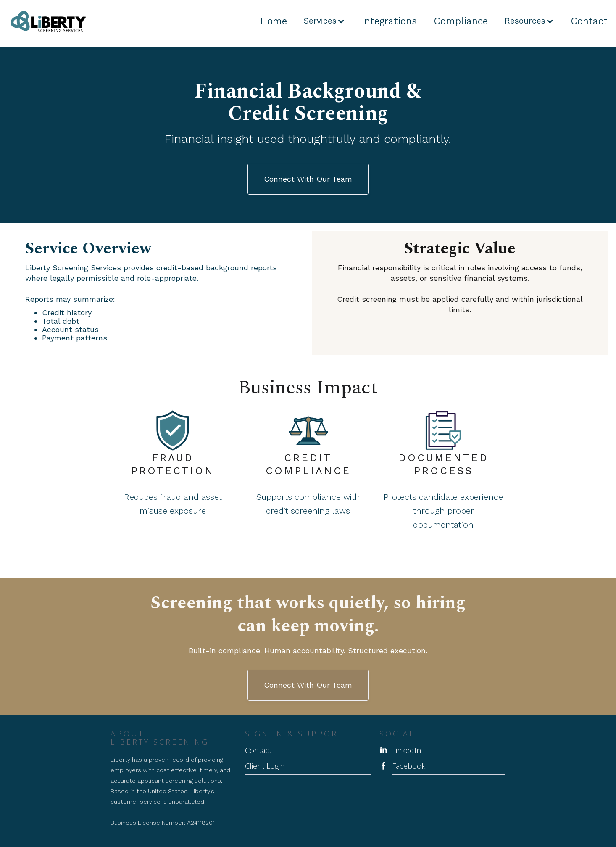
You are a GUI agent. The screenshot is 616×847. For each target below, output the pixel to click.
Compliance (461, 21)
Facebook (409, 766)
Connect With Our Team (308, 179)
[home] (43, 21)
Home (274, 21)
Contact (589, 21)
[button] (324, 21)
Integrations (389, 21)
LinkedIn (407, 751)
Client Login (265, 766)
